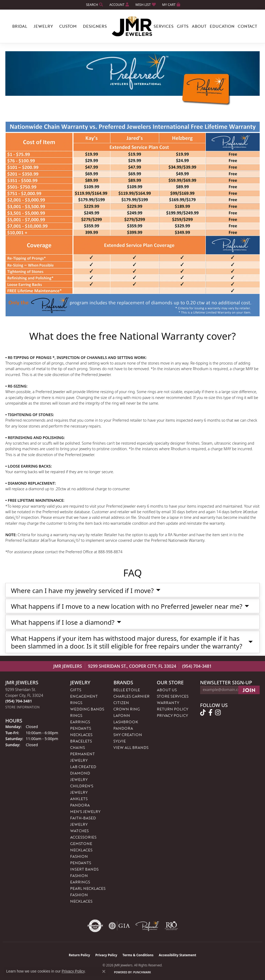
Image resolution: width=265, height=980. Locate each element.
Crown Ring (127, 709)
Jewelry (43, 26)
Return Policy (173, 709)
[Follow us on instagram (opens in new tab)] (218, 713)
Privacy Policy (172, 715)
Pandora (123, 728)
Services (164, 26)
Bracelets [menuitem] (81, 741)
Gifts (183, 26)
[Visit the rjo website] (171, 926)
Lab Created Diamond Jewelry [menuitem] (83, 773)
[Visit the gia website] (119, 926)
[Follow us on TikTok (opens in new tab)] (203, 713)
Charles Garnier (131, 696)
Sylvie (120, 741)
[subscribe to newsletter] (249, 690)
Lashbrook (126, 722)
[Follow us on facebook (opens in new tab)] (210, 713)
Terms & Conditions (138, 955)
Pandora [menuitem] (80, 805)
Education (222, 26)
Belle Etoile (127, 690)
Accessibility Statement (177, 955)
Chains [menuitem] (78, 747)
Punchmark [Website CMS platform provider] (142, 972)
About (199, 26)
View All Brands (131, 747)
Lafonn (122, 715)
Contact (247, 26)
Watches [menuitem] (79, 831)
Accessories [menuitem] (83, 837)
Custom (68, 26)
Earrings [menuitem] (80, 722)
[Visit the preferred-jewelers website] (147, 926)
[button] (94, 5)
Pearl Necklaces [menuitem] (88, 888)
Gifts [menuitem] (76, 690)
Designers (95, 26)
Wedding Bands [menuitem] (87, 709)
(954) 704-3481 (197, 666)
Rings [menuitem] (76, 715)
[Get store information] (23, 707)
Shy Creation (128, 735)
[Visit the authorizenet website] (95, 926)
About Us (167, 690)
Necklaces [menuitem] (81, 735)
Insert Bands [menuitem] (84, 869)
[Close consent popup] (104, 971)
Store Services (173, 696)
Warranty (168, 703)
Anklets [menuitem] (79, 799)
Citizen (121, 703)
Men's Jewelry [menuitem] (85, 811)
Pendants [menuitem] (81, 728)
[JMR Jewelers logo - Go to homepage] (133, 26)
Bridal (20, 26)
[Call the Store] (19, 701)
